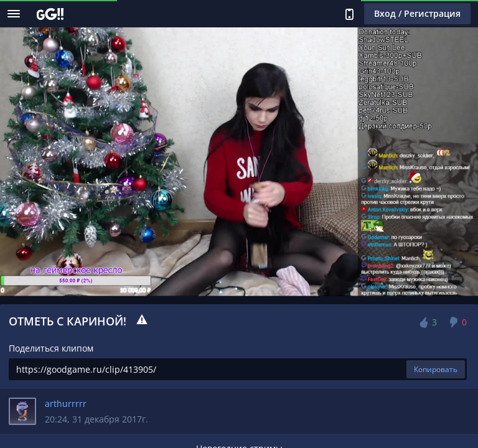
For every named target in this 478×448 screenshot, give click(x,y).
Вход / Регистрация (417, 13)
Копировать (436, 369)
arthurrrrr (66, 404)
